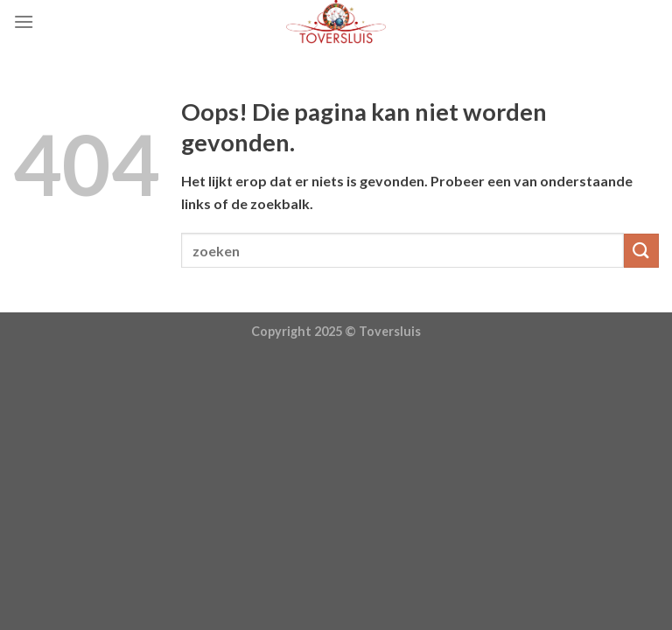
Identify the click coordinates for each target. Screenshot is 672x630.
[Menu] (24, 21)
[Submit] (641, 251)
